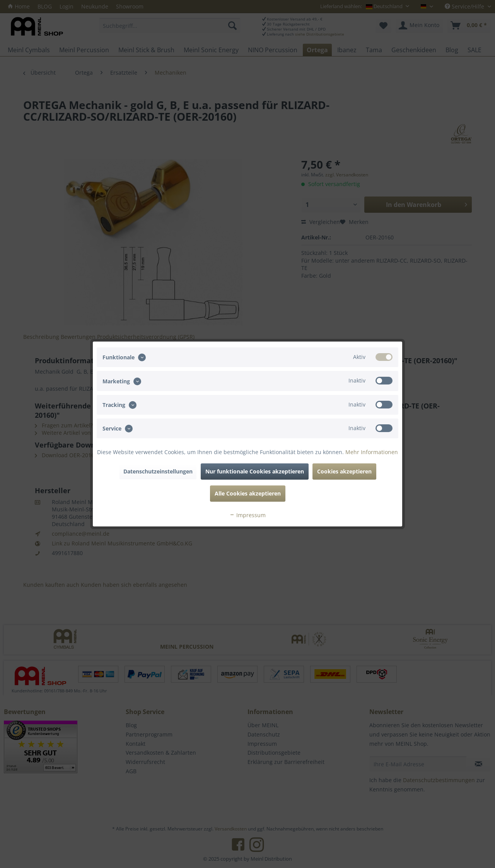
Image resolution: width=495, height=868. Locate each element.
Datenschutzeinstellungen (158, 471)
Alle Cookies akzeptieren (248, 493)
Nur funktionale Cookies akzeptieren (255, 471)
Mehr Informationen (372, 452)
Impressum (247, 515)
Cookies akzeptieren (344, 471)
